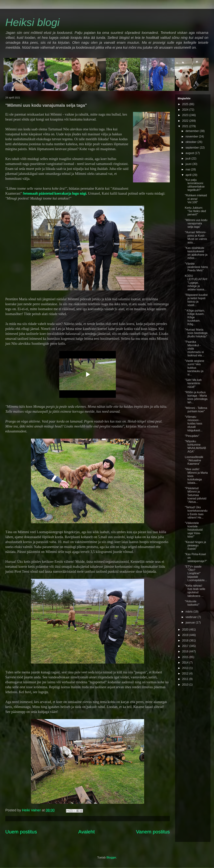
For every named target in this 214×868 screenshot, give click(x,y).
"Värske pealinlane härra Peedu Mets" (196, 267)
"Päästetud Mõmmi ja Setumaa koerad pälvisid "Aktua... (196, 495)
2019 (186, 635)
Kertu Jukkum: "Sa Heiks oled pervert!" (195, 211)
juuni (189, 164)
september (193, 148)
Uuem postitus (21, 832)
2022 (186, 121)
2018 (186, 641)
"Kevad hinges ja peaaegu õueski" (195, 545)
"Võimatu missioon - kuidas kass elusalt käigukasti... (194, 424)
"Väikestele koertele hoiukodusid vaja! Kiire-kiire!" (194, 530)
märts (189, 612)
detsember (193, 131)
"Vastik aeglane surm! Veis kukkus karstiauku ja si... (194, 368)
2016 (186, 651)
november (192, 136)
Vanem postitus (153, 832)
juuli (188, 159)
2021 (186, 126)
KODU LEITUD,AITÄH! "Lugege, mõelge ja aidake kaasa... (196, 283)
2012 (186, 673)
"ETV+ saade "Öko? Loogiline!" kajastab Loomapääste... (196, 573)
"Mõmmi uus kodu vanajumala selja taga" (196, 223)
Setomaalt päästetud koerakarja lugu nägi (55, 193)
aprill (189, 175)
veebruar (192, 617)
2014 (186, 663)
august (190, 153)
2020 (186, 630)
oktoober (191, 142)
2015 (186, 657)
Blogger (111, 858)
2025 (186, 104)
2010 (186, 685)
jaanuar (191, 623)
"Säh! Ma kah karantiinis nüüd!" (193, 383)
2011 (186, 679)
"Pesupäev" (192, 436)
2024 (186, 110)
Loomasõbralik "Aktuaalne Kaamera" (194, 460)
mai (188, 169)
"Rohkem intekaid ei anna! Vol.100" (196, 199)
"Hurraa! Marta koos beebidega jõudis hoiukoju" (196, 333)
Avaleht (87, 832)
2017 (186, 646)
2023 (186, 115)
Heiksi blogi (32, 22)
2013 (186, 668)
